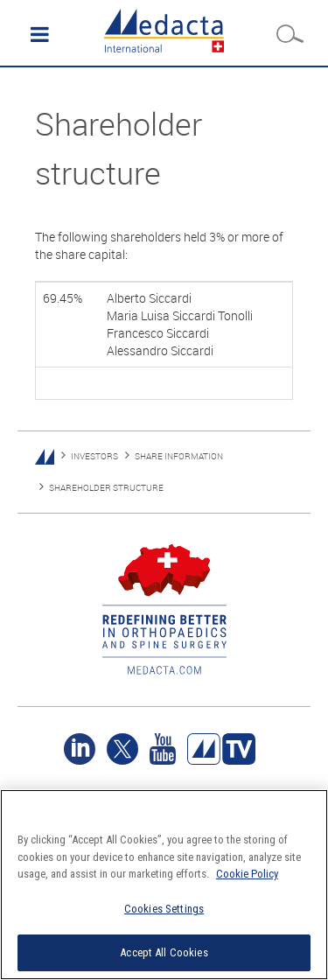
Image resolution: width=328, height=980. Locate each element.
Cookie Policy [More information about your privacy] (247, 874)
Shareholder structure (106, 488)
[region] (164, 885)
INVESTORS (94, 456)
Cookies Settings (164, 909)
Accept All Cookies (164, 952)
